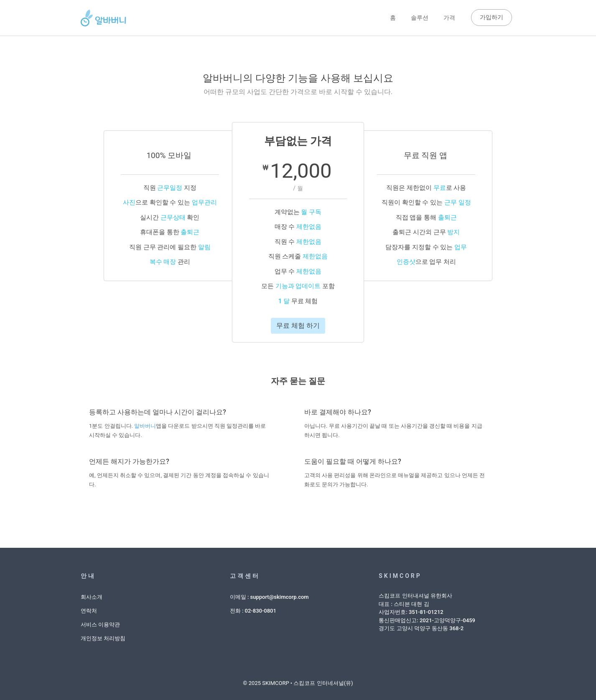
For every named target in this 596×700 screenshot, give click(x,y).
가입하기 (492, 17)
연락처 (89, 611)
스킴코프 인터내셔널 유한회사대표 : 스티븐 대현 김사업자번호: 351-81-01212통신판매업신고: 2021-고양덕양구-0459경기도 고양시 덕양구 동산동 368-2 (427, 612)
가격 (449, 18)
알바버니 (145, 426)
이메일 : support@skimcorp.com (269, 597)
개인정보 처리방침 (103, 638)
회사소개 (92, 597)
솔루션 (420, 18)
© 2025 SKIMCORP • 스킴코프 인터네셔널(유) (298, 683)
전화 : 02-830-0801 (253, 611)
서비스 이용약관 (100, 625)
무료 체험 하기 (298, 326)
